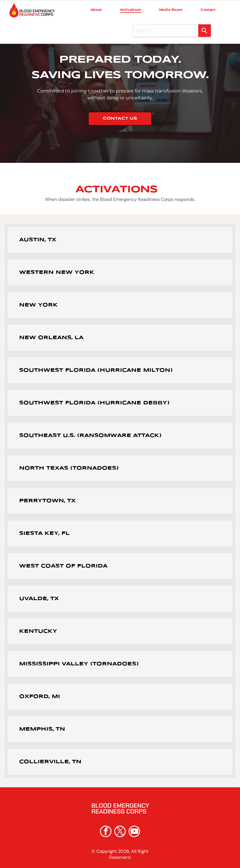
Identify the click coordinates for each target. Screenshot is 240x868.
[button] (120, 240)
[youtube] (134, 832)
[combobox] (166, 31)
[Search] (205, 31)
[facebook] (106, 832)
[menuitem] (96, 10)
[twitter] (120, 832)
